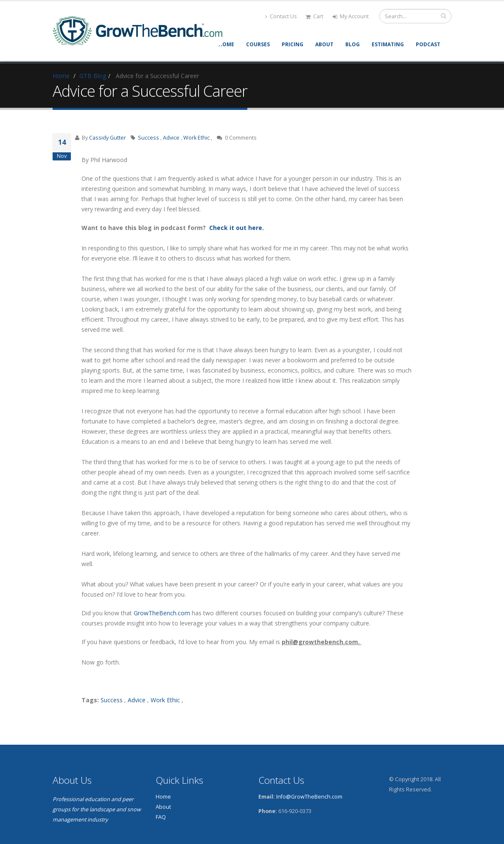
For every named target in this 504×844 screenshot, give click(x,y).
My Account (351, 16)
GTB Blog (93, 76)
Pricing (293, 44)
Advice (171, 138)
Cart (314, 16)
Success (148, 138)
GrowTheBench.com (162, 613)
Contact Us (281, 16)
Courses (258, 44)
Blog (353, 44)
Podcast (428, 44)
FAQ (161, 817)
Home (226, 44)
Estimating (388, 44)
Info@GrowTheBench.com (309, 797)
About (324, 44)
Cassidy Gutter (108, 138)
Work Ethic (196, 138)
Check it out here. (236, 228)
